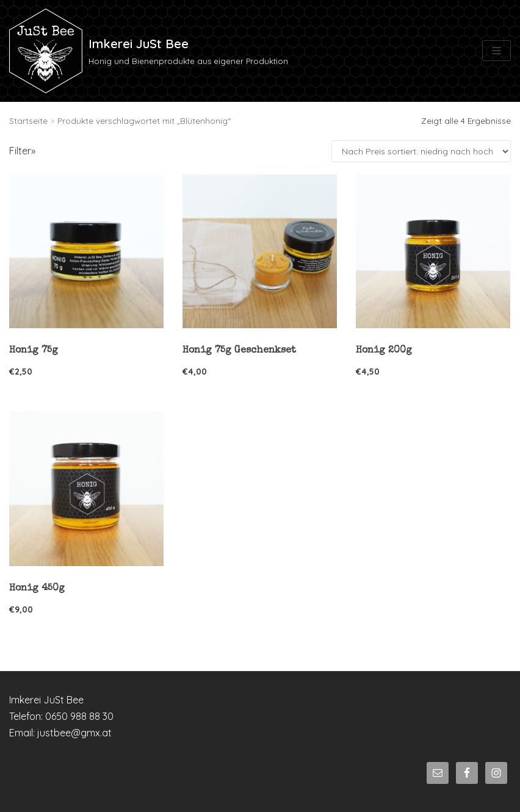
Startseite (28, 120)
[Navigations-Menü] (497, 51)
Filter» (22, 151)
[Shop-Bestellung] (421, 151)
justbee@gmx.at (74, 733)
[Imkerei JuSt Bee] (149, 51)
